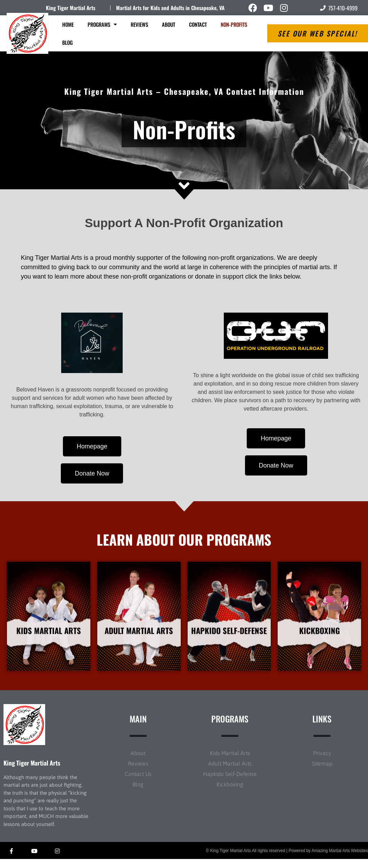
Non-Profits (234, 24)
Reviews (139, 24)
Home (68, 24)
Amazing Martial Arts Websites (340, 860)
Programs (102, 24)
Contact (198, 24)
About (169, 24)
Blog (67, 42)
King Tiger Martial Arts (71, 8)
